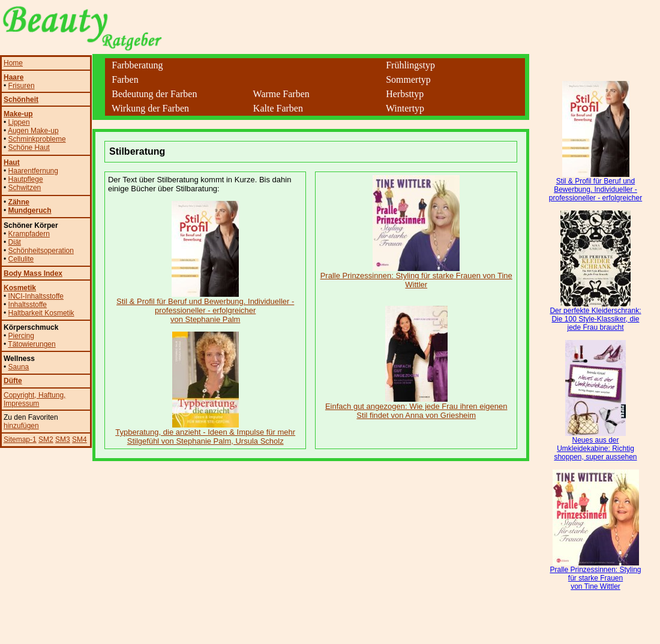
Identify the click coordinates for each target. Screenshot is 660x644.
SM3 (63, 440)
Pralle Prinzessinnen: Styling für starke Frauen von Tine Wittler (416, 276)
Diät (15, 242)
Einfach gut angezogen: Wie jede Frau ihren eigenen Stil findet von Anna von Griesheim (416, 407)
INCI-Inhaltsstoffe (36, 296)
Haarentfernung (33, 171)
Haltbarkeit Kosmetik (41, 313)
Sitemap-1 (20, 440)
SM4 (79, 440)
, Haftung (49, 395)
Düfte (13, 381)
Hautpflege (26, 179)
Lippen (19, 122)
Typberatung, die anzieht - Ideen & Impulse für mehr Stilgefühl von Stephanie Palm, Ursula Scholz (205, 433)
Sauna (19, 367)
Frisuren (22, 86)
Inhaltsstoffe (28, 305)
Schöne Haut (29, 148)
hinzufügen (21, 426)
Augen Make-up (33, 131)
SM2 (46, 440)
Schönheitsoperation (41, 251)
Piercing (21, 336)
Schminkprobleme (37, 139)
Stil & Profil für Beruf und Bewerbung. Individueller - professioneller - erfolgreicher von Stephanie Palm (205, 307)
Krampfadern (29, 234)
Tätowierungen (31, 344)
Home (13, 63)
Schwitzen (25, 188)
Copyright (19, 395)
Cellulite (21, 259)
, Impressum (34, 399)
